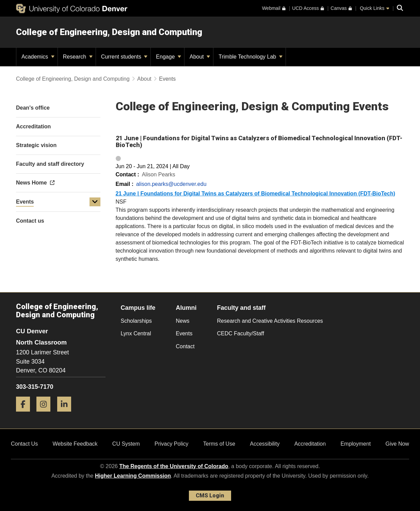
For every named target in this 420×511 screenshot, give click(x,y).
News (183, 321)
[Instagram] (46, 414)
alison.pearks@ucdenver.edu (171, 184)
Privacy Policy (172, 444)
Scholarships (136, 321)
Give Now (397, 444)
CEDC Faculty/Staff (241, 333)
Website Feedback (75, 444)
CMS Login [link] (210, 496)
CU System (126, 444)
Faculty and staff (241, 308)
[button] (95, 202)
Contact (185, 346)
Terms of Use (219, 444)
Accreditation (310, 444)
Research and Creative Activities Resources (270, 321)
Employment (356, 444)
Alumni (186, 308)
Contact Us (24, 444)
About (200, 57)
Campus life (138, 308)
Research (78, 57)
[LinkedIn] (67, 414)
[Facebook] (26, 414)
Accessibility (265, 444)
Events (25, 202)
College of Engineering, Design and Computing (109, 32)
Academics (38, 57)
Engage (168, 57)
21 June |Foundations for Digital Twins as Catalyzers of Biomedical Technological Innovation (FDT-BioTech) (255, 194)
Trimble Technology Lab (250, 57)
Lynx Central (136, 333)
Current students (124, 57)
